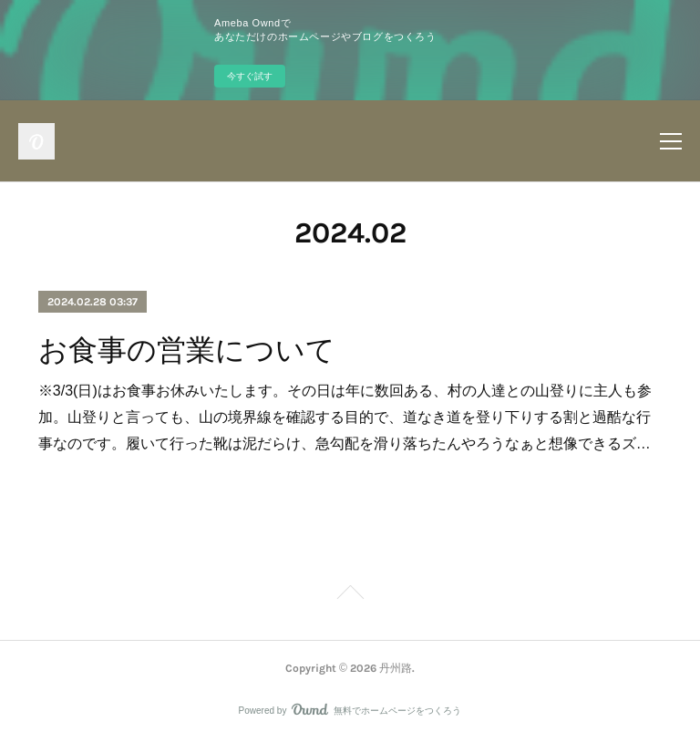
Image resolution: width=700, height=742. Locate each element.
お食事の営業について (187, 350)
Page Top (350, 595)
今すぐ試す (250, 76)
